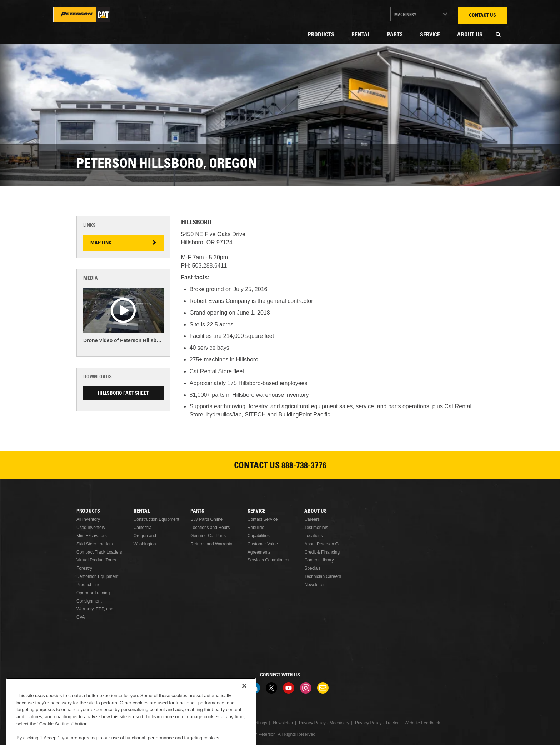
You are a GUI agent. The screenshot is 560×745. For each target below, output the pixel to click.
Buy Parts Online (206, 519)
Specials (312, 568)
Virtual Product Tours (96, 560)
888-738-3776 (304, 466)
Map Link (101, 243)
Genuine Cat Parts (208, 536)
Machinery (405, 15)
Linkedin (254, 688)
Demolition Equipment (97, 576)
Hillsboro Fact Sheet (123, 394)
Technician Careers (323, 576)
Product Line (88, 585)
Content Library (319, 560)
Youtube (289, 688)
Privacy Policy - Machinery (324, 723)
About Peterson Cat (323, 544)
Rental (361, 35)
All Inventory (88, 519)
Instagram (306, 688)
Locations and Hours (210, 527)
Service (430, 35)
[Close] (244, 709)
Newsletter (314, 585)
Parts (395, 35)
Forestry (84, 568)
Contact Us (482, 16)
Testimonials (316, 527)
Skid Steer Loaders (95, 544)
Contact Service (263, 519)
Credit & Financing (322, 552)
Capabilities (259, 536)
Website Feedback (422, 723)
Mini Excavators (92, 536)
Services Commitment (268, 560)
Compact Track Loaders (99, 552)
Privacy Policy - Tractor (377, 723)
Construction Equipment (156, 519)
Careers (312, 519)
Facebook (237, 688)
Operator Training (93, 593)
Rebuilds (256, 527)
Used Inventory (91, 527)
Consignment (89, 601)
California (143, 527)
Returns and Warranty (211, 544)
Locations (313, 536)
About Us (470, 35)
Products (321, 35)
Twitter (271, 688)
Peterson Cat (82, 15)
